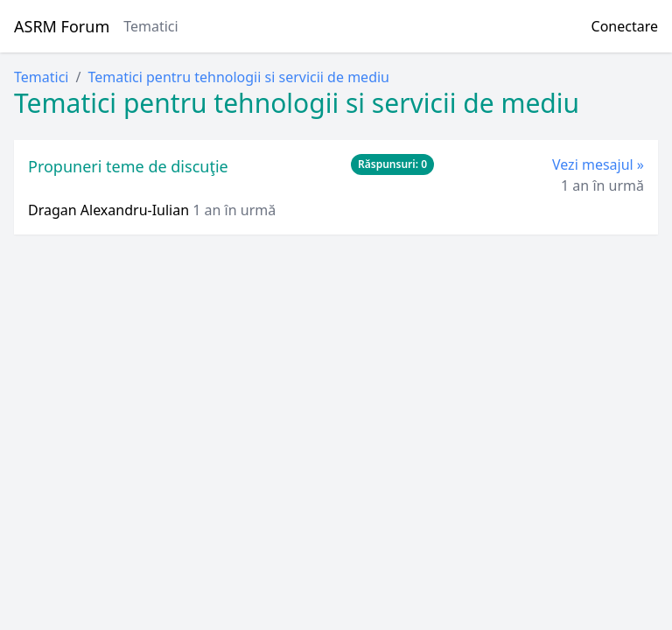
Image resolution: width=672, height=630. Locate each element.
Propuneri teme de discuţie (128, 166)
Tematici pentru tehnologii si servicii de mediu (238, 77)
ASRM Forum (62, 26)
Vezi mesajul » (598, 164)
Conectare (625, 26)
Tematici (150, 26)
